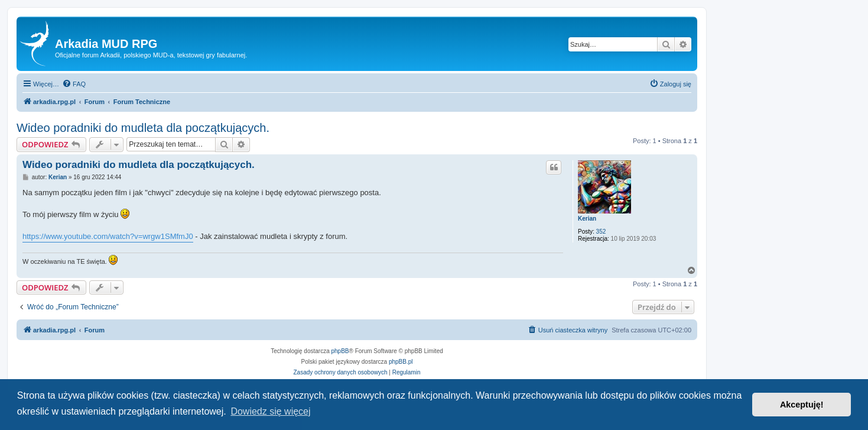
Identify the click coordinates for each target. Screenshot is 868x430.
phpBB (340, 351)
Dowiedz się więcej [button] (270, 411)
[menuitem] (74, 84)
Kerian (587, 219)
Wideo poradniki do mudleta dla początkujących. (143, 128)
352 (601, 232)
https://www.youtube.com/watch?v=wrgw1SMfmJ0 (108, 236)
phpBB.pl (401, 362)
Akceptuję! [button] (802, 405)
